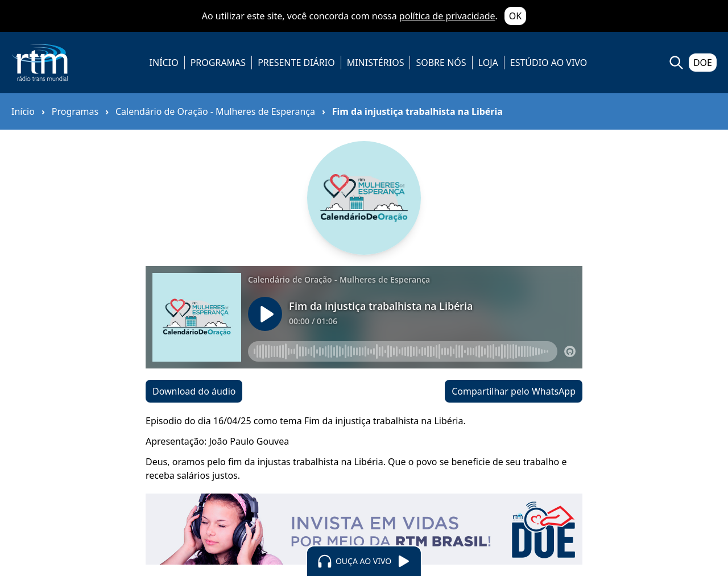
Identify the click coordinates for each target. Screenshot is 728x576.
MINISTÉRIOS (376, 63)
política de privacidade (447, 16)
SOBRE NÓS (441, 63)
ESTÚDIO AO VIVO (549, 63)
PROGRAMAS (218, 63)
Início (23, 111)
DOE (703, 63)
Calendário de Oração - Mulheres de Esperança (215, 111)
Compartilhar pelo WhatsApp (514, 391)
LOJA (488, 63)
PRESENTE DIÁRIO (296, 63)
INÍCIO (164, 63)
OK (515, 16)
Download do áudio (194, 391)
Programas (75, 111)
